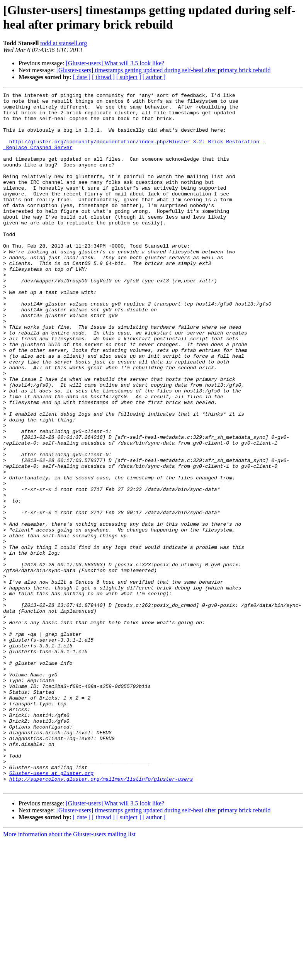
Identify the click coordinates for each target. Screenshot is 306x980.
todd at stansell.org (64, 43)
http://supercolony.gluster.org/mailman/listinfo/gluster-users (101, 917)
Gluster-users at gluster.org (51, 910)
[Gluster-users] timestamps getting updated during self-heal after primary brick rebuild (164, 70)
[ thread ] (103, 77)
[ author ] (154, 77)
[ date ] (82, 77)
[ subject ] (129, 77)
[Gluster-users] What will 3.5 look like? (115, 63)
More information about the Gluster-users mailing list (69, 973)
